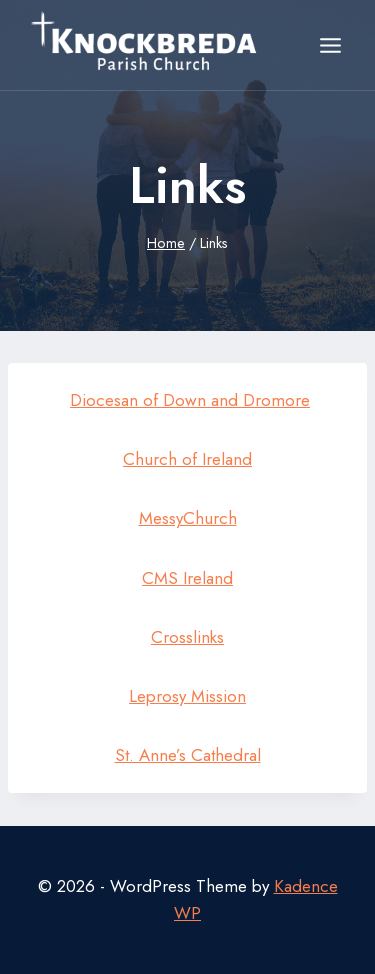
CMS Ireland (187, 578)
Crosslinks (187, 637)
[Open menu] (330, 45)
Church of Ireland (187, 459)
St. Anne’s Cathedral (188, 755)
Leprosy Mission (187, 696)
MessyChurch (188, 518)
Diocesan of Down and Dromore (190, 400)
